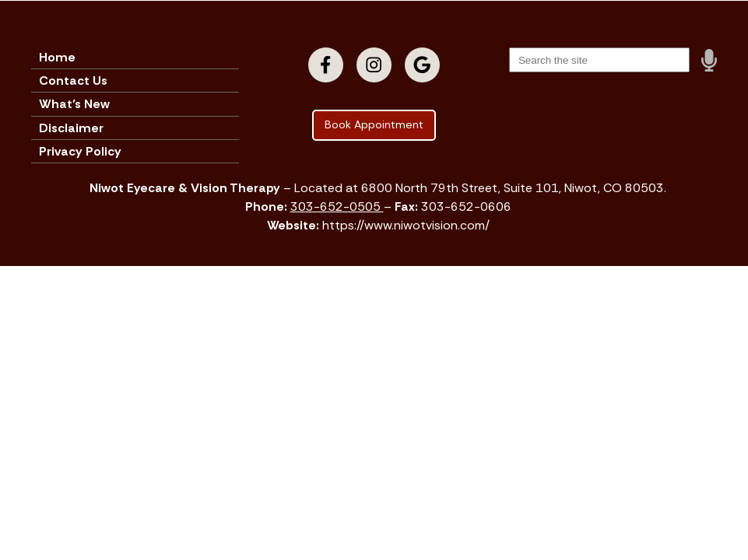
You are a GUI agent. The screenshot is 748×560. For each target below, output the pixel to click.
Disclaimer (71, 128)
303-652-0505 (337, 206)
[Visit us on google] (422, 65)
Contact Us (73, 80)
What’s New (74, 104)
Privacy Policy (80, 151)
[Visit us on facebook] (326, 65)
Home (57, 57)
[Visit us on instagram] (374, 65)
